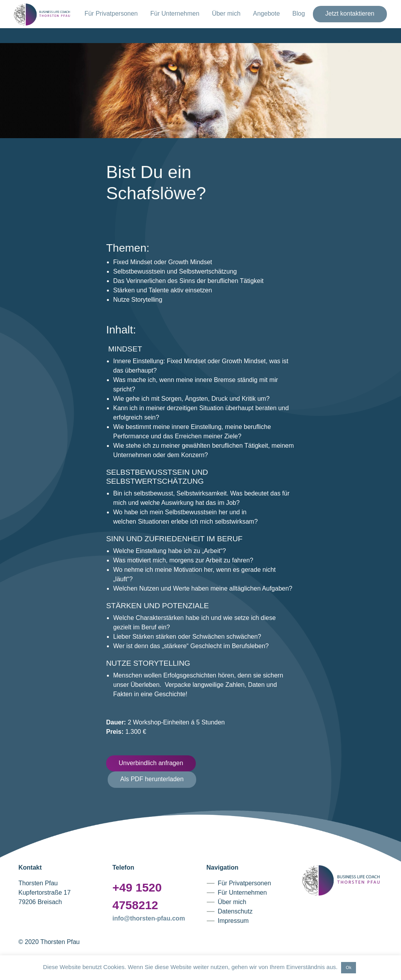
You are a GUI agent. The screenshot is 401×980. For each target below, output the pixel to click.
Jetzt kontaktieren (350, 14)
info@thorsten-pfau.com (149, 918)
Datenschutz (235, 911)
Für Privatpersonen (111, 14)
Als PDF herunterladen (152, 779)
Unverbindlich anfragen (151, 763)
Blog (299, 14)
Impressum (233, 921)
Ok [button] (349, 967)
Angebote (266, 14)
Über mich (226, 14)
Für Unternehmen (175, 14)
